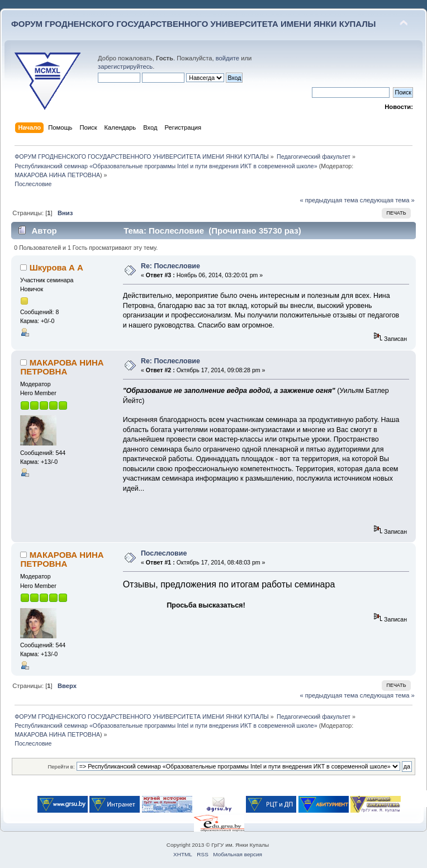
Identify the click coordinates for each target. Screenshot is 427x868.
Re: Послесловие (170, 266)
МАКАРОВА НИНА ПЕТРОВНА (57, 175)
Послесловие (164, 553)
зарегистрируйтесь (125, 67)
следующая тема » (387, 200)
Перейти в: (61, 767)
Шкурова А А (56, 267)
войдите (227, 58)
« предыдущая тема (329, 200)
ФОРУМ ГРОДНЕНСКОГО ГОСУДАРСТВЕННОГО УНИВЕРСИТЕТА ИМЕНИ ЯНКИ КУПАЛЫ (194, 24)
